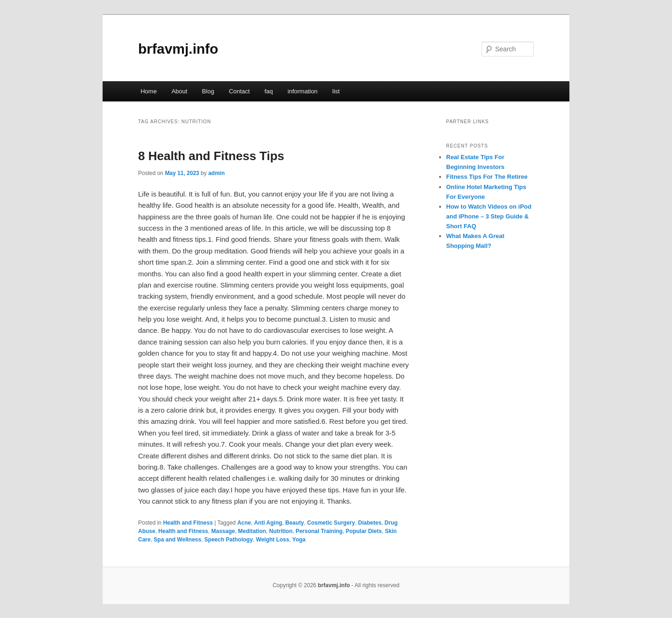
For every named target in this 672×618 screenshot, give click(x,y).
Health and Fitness (188, 523)
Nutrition (281, 531)
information (302, 91)
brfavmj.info (178, 49)
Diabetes (370, 523)
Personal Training (319, 531)
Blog (208, 91)
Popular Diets (364, 531)
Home (149, 91)
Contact (239, 91)
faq (269, 91)
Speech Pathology (229, 540)
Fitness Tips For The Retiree (487, 177)
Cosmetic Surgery (331, 523)
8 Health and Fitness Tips (211, 156)
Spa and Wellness (177, 540)
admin (216, 173)
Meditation (252, 531)
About (179, 91)
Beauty (294, 523)
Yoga (299, 540)
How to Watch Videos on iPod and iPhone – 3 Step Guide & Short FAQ (489, 216)
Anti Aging (268, 523)
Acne (244, 523)
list (336, 91)
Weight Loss (273, 540)
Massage (223, 531)
